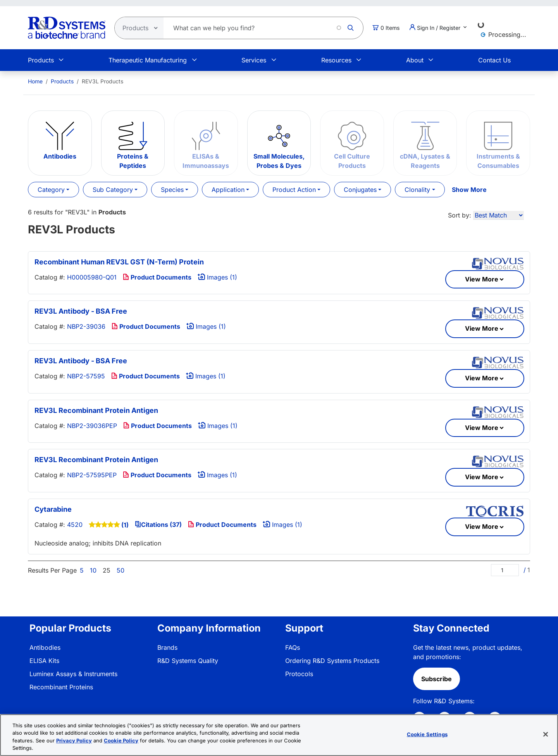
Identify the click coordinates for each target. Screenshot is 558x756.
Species (172, 190)
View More (482, 279)
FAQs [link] (293, 647)
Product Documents (157, 277)
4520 (75, 525)
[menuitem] (35, 81)
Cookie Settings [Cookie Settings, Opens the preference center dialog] (427, 734)
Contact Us (494, 60)
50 (121, 570)
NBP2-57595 (86, 376)
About (415, 60)
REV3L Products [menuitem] (102, 81)
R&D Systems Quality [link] (188, 661)
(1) (125, 525)
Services (254, 60)
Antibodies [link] (45, 647)
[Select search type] (137, 28)
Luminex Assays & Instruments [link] (73, 674)
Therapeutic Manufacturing (148, 60)
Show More (469, 190)
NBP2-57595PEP (92, 475)
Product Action (294, 190)
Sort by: (460, 215)
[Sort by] (499, 215)
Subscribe (437, 679)
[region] (279, 735)
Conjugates (360, 190)
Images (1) (217, 277)
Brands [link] (167, 647)
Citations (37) (158, 525)
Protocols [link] (299, 674)
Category (51, 190)
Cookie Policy (121, 740)
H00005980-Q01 (92, 277)
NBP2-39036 (86, 326)
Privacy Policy (74, 740)
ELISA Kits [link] (44, 661)
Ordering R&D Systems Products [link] (332, 661)
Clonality (417, 190)
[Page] (505, 570)
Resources (336, 60)
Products (41, 60)
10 (93, 570)
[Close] (546, 734)
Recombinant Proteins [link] (61, 687)
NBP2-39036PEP (92, 426)
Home (35, 81)
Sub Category (113, 190)
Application (228, 190)
